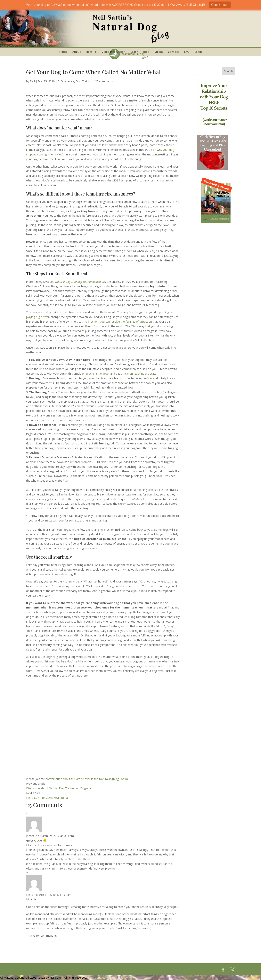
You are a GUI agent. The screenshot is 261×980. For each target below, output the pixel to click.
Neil (32, 81)
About (77, 52)
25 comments (104, 81)
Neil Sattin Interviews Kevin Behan (48, 798)
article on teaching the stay (138, 374)
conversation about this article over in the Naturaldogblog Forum (87, 779)
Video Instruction (114, 52)
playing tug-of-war (38, 317)
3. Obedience (66, 81)
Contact (173, 52)
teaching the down (98, 374)
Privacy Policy (127, 978)
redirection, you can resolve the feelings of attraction (118, 322)
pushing (164, 312)
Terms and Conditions (102, 978)
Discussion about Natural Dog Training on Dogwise (59, 788)
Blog (146, 52)
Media (159, 52)
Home (63, 52)
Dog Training (84, 81)
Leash (134, 52)
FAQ (187, 52)
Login (198, 52)
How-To (91, 52)
